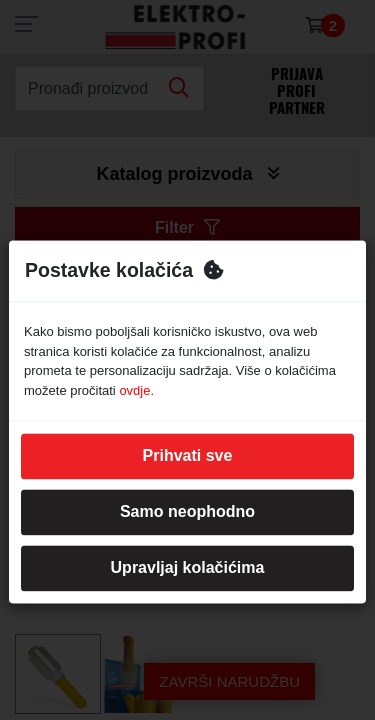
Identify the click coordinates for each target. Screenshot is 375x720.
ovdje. (136, 390)
